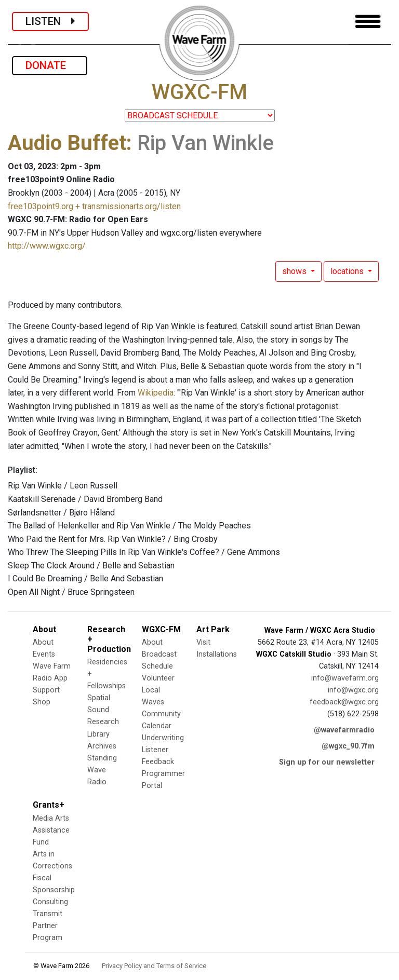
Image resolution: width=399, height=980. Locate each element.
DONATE (50, 65)
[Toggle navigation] (368, 22)
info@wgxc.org (353, 690)
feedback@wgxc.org (344, 702)
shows (295, 271)
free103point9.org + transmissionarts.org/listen (94, 206)
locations (348, 271)
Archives (102, 746)
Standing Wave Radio (102, 770)
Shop (42, 702)
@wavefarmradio (344, 730)
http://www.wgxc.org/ (47, 246)
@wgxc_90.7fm (348, 746)
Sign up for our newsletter (327, 762)
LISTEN (50, 21)
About (43, 642)
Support (46, 690)
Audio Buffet (67, 143)
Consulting (50, 902)
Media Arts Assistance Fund (51, 830)
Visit (203, 642)
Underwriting (163, 738)
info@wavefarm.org (345, 678)
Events (44, 654)
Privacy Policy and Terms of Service (154, 966)
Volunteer (158, 678)
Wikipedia (156, 393)
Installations (217, 654)
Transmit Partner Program (48, 926)
